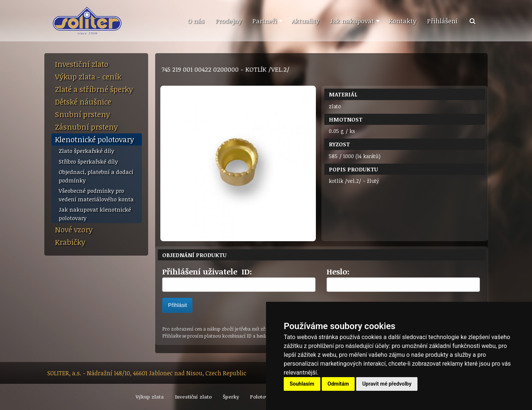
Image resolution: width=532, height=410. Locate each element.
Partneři (265, 21)
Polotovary (263, 397)
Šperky (231, 397)
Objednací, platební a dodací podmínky (96, 176)
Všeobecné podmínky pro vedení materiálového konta (96, 195)
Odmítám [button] (338, 384)
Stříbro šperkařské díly (88, 161)
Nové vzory (74, 229)
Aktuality (305, 21)
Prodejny (229, 21)
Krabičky (70, 242)
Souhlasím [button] (302, 384)
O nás (196, 21)
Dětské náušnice (83, 102)
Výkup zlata (150, 397)
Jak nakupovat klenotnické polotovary (95, 214)
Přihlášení (442, 21)
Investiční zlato (82, 64)
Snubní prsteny (83, 114)
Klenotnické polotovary (95, 139)
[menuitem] (196, 21)
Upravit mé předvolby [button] (387, 384)
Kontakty (403, 21)
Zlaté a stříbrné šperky (94, 89)
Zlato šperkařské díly (86, 151)
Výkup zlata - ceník (88, 76)
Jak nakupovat (352, 21)
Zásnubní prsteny (86, 127)
